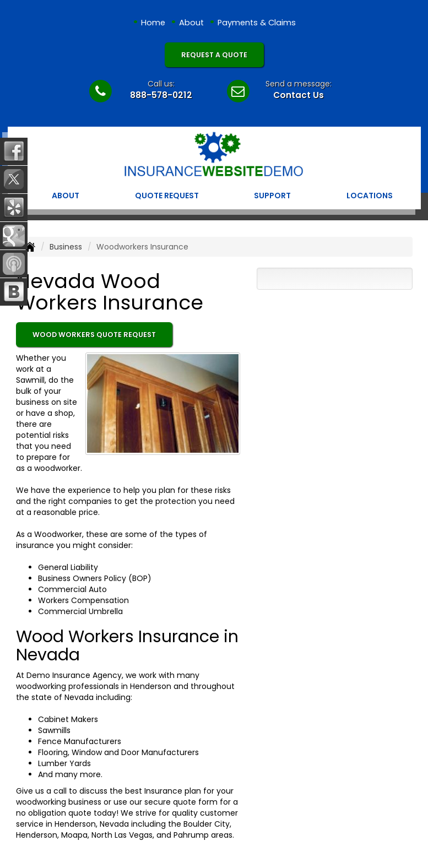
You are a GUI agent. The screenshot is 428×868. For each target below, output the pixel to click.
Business (66, 247)
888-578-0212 (161, 95)
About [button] (66, 196)
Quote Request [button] (167, 196)
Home (153, 23)
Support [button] (272, 196)
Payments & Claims (257, 23)
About (191, 23)
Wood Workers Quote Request (94, 335)
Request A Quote (214, 55)
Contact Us (299, 95)
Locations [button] (370, 196)
